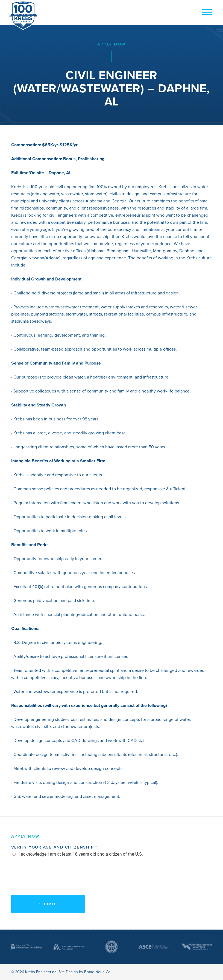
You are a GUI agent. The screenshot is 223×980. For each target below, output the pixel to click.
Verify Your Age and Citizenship (54, 847)
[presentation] (53, 884)
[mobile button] (206, 13)
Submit (48, 904)
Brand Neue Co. (98, 972)
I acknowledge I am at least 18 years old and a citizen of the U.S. (81, 854)
